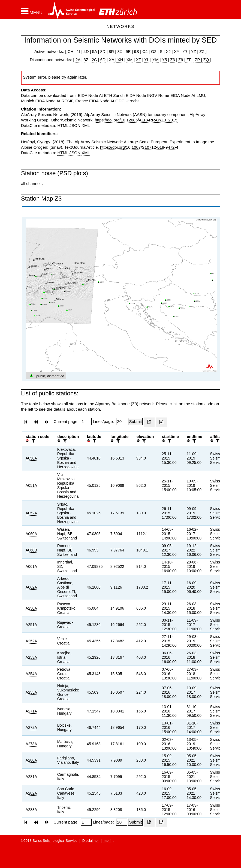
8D (103, 51)
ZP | (198, 60)
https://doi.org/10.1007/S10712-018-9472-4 (139, 147)
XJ (168, 51)
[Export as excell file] (149, 422)
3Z (86, 60)
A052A (31, 513)
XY (177, 51)
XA (112, 60)
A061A (31, 566)
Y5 (164, 60)
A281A (31, 777)
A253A (31, 657)
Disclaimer (91, 841)
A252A (31, 641)
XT (139, 60)
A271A (31, 711)
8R (111, 51)
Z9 (181, 60)
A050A (31, 458)
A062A (31, 587)
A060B (31, 550)
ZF (189, 60)
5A (95, 51)
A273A (31, 744)
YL (147, 60)
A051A (31, 485)
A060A (31, 534)
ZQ (205, 60)
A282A (31, 793)
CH (71, 51)
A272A (31, 727)
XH (120, 60)
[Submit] (135, 422)
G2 (154, 51)
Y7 (185, 51)
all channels (32, 184)
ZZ (202, 51)
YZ (194, 51)
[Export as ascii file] (161, 422)
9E (128, 51)
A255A (31, 692)
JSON (75, 125)
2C (94, 60)
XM (130, 60)
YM (156, 60)
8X (120, 51)
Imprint (108, 841)
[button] (32, 11)
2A (78, 60)
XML (86, 125)
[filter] (33, 441)
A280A (31, 760)
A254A (31, 674)
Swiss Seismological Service (55, 841)
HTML (63, 125)
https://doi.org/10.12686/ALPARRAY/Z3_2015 (136, 120)
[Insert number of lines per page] (122, 422)
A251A (31, 625)
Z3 (173, 60)
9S (137, 51)
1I (79, 51)
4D (86, 51)
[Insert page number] (86, 422)
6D (103, 60)
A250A (31, 608)
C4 (145, 51)
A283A (31, 810)
